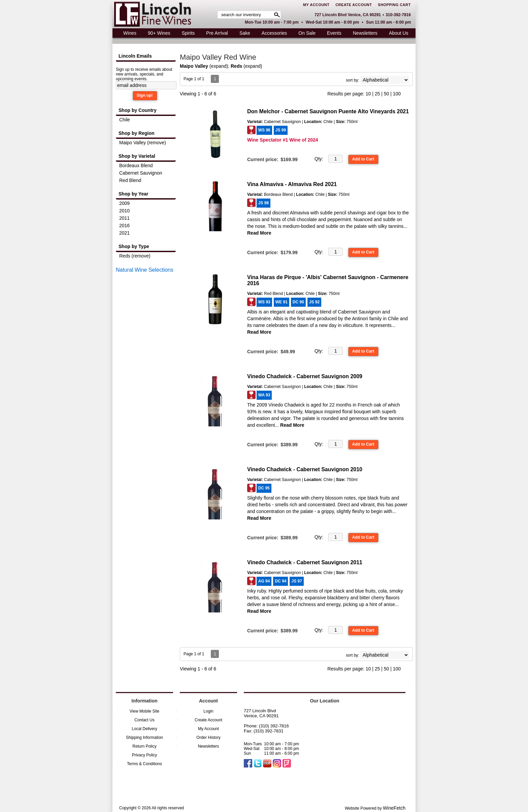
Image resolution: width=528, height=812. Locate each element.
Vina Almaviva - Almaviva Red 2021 (292, 184)
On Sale (307, 33)
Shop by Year (133, 194)
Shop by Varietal (137, 156)
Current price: (263, 159)
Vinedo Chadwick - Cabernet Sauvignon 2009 (305, 376)
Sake (245, 33)
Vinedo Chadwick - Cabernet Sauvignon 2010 (305, 469)
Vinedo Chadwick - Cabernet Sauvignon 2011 (305, 562)
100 (397, 94)
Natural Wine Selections (145, 270)
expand (219, 66)
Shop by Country (138, 110)
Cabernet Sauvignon (141, 173)
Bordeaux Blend (136, 166)
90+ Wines (157, 34)
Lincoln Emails (135, 56)
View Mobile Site (145, 711)
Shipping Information (144, 738)
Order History (208, 738)
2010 (124, 211)
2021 (124, 233)
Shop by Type (134, 246)
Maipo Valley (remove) (143, 143)
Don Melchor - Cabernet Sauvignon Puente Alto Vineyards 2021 (328, 111)
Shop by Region (137, 133)
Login (208, 711)
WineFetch (394, 808)
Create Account (354, 5)
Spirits (186, 34)
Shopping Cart (394, 5)
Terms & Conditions (144, 764)
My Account (316, 5)
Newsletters (365, 33)
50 (387, 94)
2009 (124, 203)
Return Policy (144, 746)
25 (377, 94)
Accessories (273, 34)
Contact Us (144, 720)
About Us (397, 34)
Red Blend (130, 180)
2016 (124, 225)
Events (334, 33)
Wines (128, 34)
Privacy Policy (145, 755)
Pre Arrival (215, 34)
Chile (125, 120)
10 (368, 94)
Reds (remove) (135, 256)
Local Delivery (144, 729)
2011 (124, 218)
